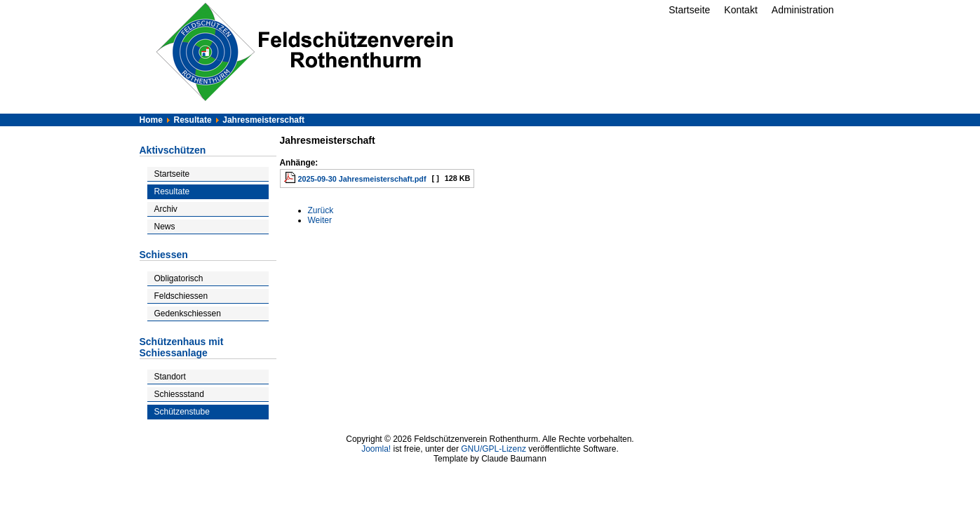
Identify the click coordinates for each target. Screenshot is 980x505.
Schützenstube (182, 412)
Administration (803, 10)
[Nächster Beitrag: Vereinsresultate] (320, 220)
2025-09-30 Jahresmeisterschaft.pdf (362, 179)
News (165, 227)
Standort (170, 377)
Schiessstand (179, 394)
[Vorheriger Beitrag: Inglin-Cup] (321, 210)
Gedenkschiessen (188, 314)
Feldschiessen (181, 296)
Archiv (166, 209)
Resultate (172, 191)
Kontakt (740, 10)
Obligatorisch (179, 278)
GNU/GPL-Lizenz (494, 449)
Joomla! (376, 449)
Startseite (689, 10)
